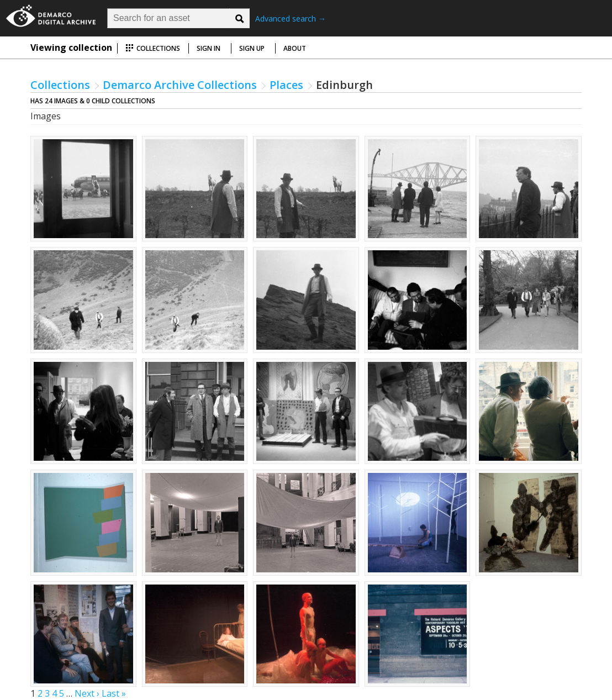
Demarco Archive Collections (180, 85)
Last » (114, 693)
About (295, 48)
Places (286, 85)
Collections (153, 48)
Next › (87, 693)
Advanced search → (291, 19)
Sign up (252, 48)
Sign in (209, 48)
